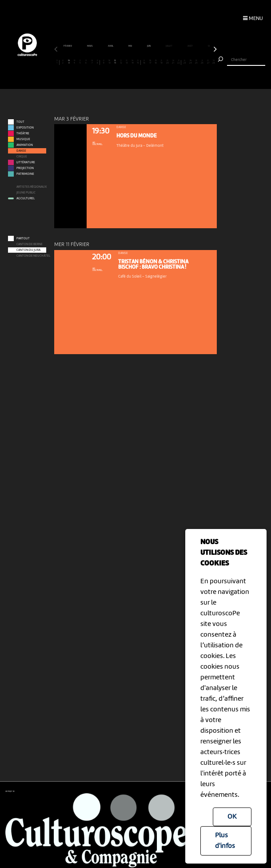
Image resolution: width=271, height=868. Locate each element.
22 (179, 62)
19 (161, 62)
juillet (169, 46)
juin (149, 46)
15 (138, 62)
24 (190, 62)
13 (127, 62)
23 (185, 62)
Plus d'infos (225, 841)
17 (150, 62)
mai (130, 46)
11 (115, 62)
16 (144, 62)
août (190, 46)
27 (208, 62)
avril (111, 46)
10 (110, 62)
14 (133, 62)
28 (214, 62)
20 (167, 62)
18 (156, 62)
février (68, 46)
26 (202, 62)
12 (121, 62)
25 (197, 62)
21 (173, 62)
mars (90, 46)
